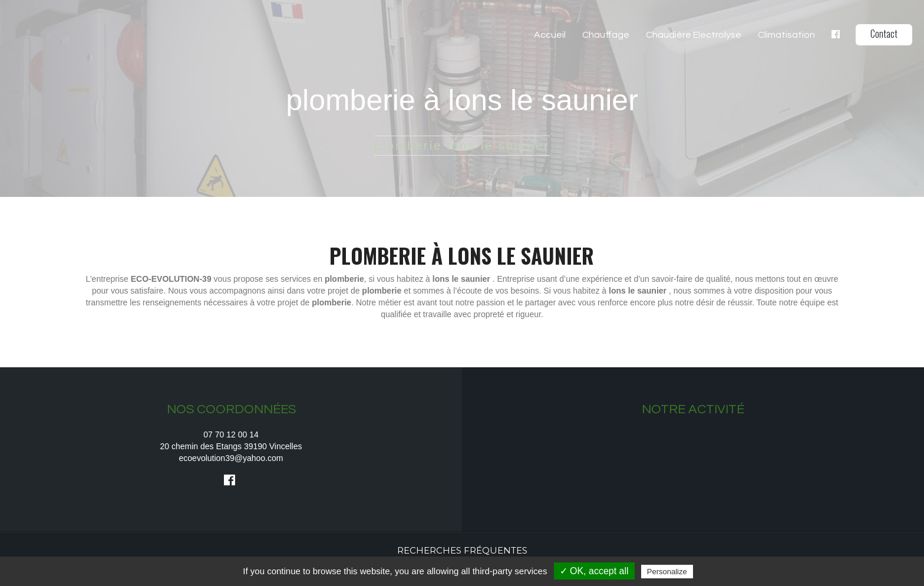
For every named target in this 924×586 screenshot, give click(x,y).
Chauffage (606, 35)
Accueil (550, 35)
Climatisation (786, 35)
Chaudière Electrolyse (694, 35)
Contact (884, 34)
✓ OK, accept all (594, 571)
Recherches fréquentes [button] (462, 550)
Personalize (667, 572)
